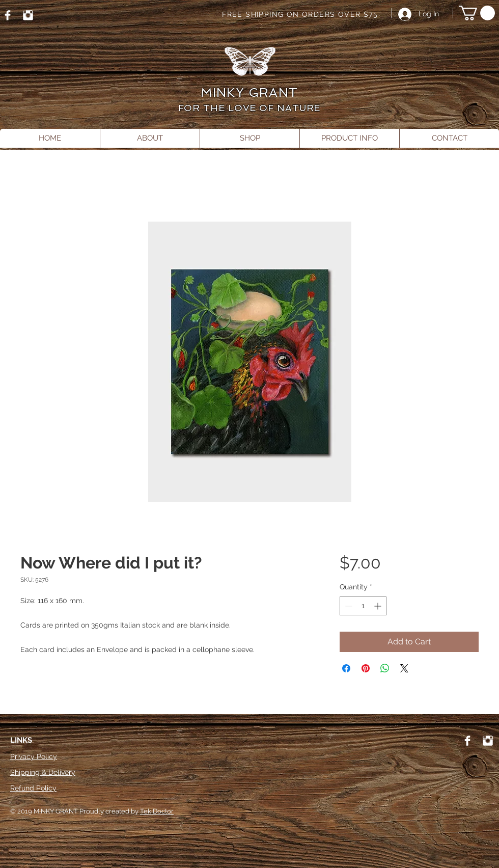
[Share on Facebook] (346, 668)
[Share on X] (404, 668)
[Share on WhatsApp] (385, 668)
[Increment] (379, 606)
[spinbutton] (363, 606)
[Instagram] (28, 15)
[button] (477, 13)
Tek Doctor (157, 811)
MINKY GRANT (249, 92)
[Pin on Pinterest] (366, 668)
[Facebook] (8, 15)
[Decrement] (348, 606)
